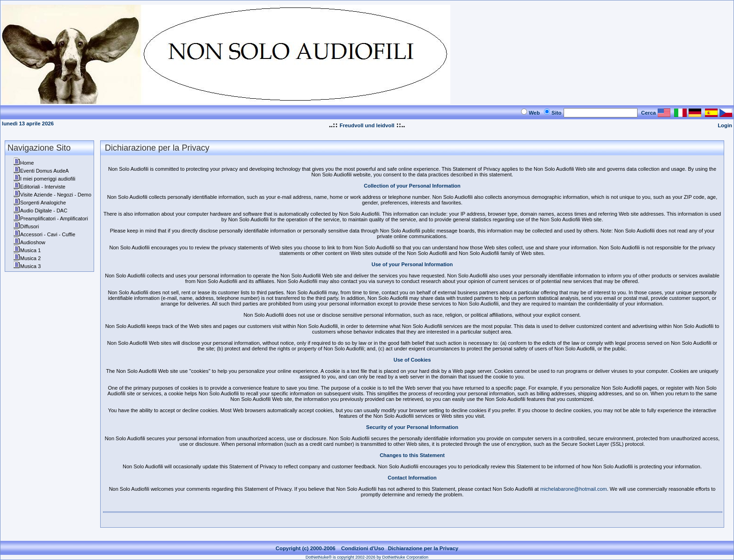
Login (725, 125)
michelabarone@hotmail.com (574, 489)
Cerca (649, 113)
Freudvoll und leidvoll (367, 125)
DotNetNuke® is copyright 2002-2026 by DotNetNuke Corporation (367, 557)
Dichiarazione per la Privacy (423, 548)
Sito (556, 113)
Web (534, 113)
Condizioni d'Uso (363, 548)
